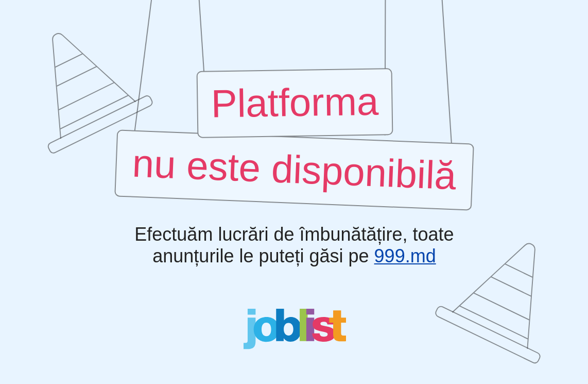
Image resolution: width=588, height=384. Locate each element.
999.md (405, 256)
